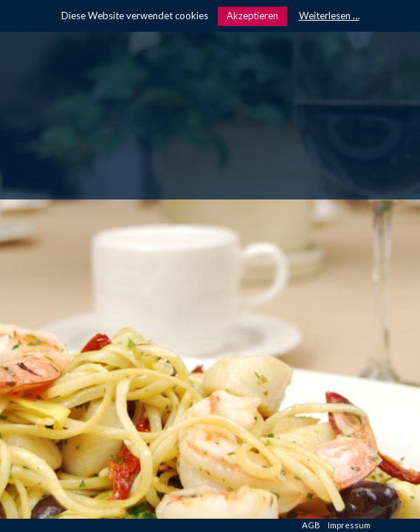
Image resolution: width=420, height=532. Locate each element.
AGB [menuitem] (311, 525)
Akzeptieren (252, 16)
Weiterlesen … (329, 16)
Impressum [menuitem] (349, 525)
